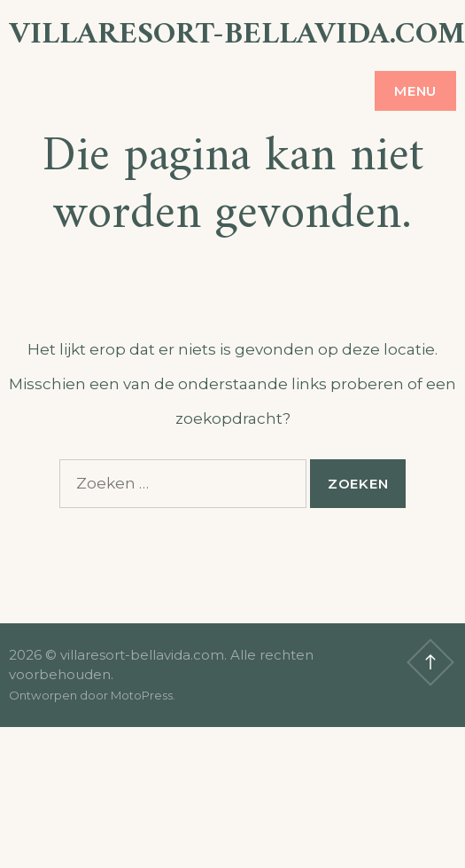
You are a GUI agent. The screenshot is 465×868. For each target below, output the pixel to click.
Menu (415, 91)
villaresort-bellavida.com (237, 35)
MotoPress (142, 695)
